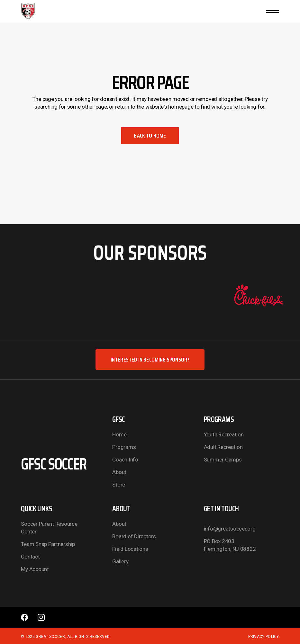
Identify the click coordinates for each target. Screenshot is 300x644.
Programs (124, 447)
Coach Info (125, 460)
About (119, 472)
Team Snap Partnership (48, 544)
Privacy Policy (264, 637)
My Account (35, 569)
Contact (30, 557)
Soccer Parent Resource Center (49, 528)
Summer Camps (223, 460)
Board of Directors (134, 536)
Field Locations (130, 549)
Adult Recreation (223, 447)
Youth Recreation (224, 434)
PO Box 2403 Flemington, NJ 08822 (230, 545)
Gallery (120, 561)
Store (119, 485)
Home (119, 434)
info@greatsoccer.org (230, 529)
